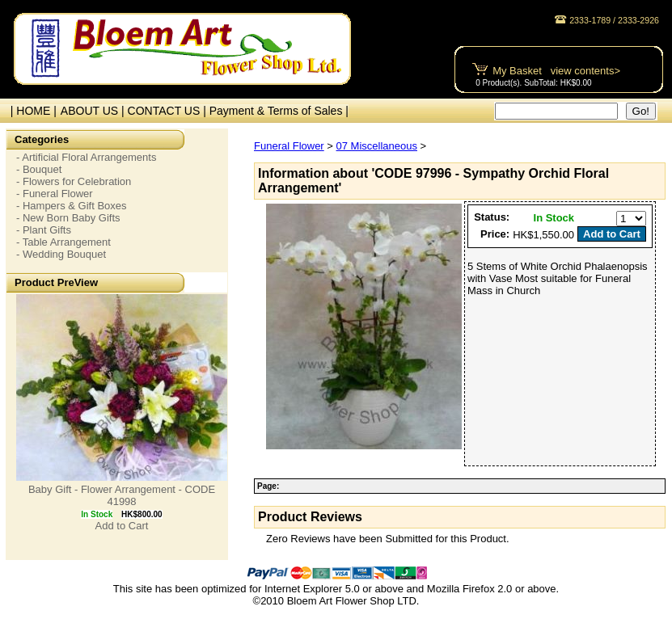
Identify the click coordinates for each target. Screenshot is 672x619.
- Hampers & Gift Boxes (72, 206)
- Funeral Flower (55, 194)
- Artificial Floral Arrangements (86, 157)
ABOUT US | (94, 111)
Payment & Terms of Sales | (279, 111)
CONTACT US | (169, 111)
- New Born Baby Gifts (68, 218)
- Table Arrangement (63, 242)
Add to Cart (122, 526)
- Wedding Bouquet (61, 254)
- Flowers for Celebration (74, 181)
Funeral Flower (289, 146)
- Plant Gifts (44, 230)
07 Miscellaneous (377, 146)
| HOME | (30, 111)
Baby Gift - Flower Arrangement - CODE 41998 (122, 495)
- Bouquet (39, 169)
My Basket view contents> (556, 71)
